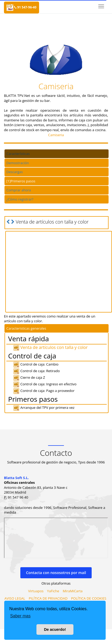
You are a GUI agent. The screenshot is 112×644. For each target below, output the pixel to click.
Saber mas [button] (20, 616)
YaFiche (53, 591)
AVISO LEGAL (15, 598)
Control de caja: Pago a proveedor (44, 391)
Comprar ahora (19, 190)
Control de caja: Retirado (36, 371)
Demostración (18, 163)
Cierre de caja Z (29, 377)
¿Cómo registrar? (20, 199)
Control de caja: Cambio (36, 364)
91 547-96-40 (25, 7)
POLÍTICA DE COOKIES (89, 598)
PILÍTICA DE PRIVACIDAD (48, 598)
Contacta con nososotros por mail (56, 573)
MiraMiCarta (73, 591)
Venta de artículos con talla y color (50, 347)
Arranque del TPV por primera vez (44, 408)
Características (18, 154)
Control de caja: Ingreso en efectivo (45, 384)
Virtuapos (36, 591)
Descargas (15, 172)
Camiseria (56, 135)
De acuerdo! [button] (55, 629)
